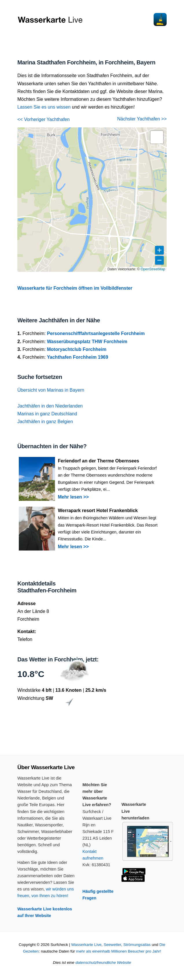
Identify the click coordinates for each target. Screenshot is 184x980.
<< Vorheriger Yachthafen (44, 119)
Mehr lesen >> (73, 497)
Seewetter (112, 945)
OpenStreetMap (153, 269)
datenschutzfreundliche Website (103, 963)
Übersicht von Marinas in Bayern (51, 390)
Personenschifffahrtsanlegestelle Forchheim (96, 333)
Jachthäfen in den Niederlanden (50, 406)
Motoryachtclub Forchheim (77, 349)
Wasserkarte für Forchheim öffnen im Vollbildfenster (75, 288)
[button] (157, 137)
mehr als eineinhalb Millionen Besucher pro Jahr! (119, 951)
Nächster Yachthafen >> (142, 119)
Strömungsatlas (137, 945)
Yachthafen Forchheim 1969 (78, 357)
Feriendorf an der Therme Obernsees (99, 461)
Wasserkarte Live (86, 945)
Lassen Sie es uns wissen (44, 107)
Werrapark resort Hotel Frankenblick (98, 511)
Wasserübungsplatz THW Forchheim (87, 342)
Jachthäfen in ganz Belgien (45, 422)
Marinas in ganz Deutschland (47, 414)
